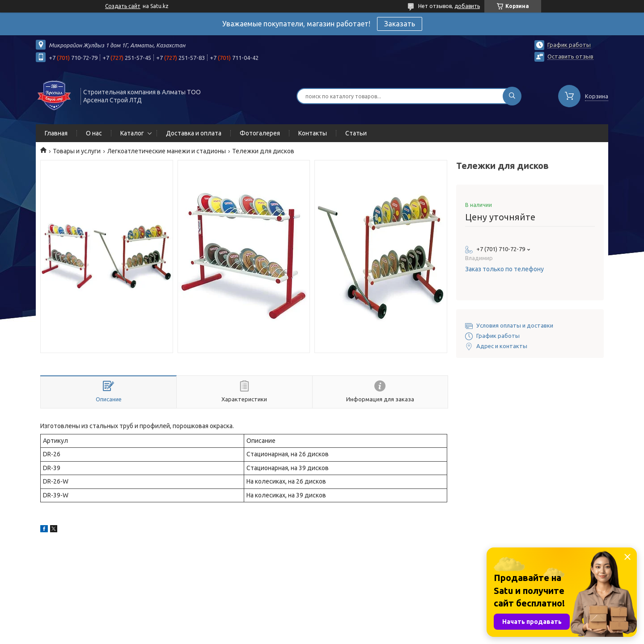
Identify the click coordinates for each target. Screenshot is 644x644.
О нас (94, 133)
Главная (56, 133)
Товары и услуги (77, 151)
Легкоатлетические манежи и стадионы (167, 151)
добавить (467, 6)
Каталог (132, 133)
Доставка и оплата (194, 133)
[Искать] (512, 96)
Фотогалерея (260, 133)
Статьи (356, 133)
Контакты (313, 133)
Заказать (400, 24)
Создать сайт (123, 6)
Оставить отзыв (570, 56)
